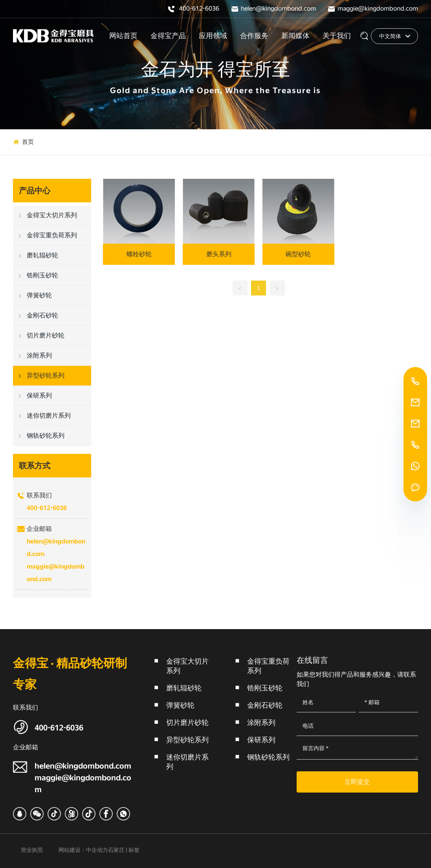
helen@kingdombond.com (278, 8)
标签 (134, 850)
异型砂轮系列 (187, 740)
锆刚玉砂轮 (265, 688)
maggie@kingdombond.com (378, 8)
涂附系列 (261, 722)
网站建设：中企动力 (83, 850)
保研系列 (261, 740)
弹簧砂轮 (180, 705)
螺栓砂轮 (139, 254)
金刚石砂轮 (265, 705)
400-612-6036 (199, 8)
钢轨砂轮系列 (268, 757)
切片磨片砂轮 (187, 722)
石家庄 (116, 850)
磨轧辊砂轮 (184, 688)
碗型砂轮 (298, 254)
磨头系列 (219, 254)
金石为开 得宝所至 (216, 70)
